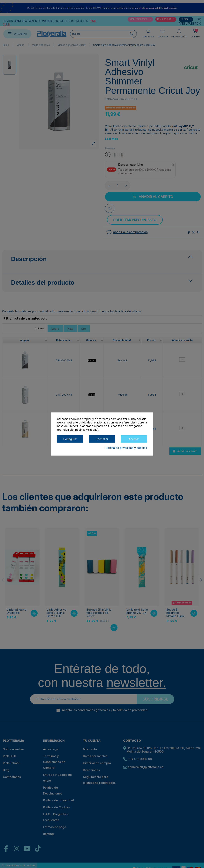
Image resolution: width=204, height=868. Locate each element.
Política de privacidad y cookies (126, 448)
